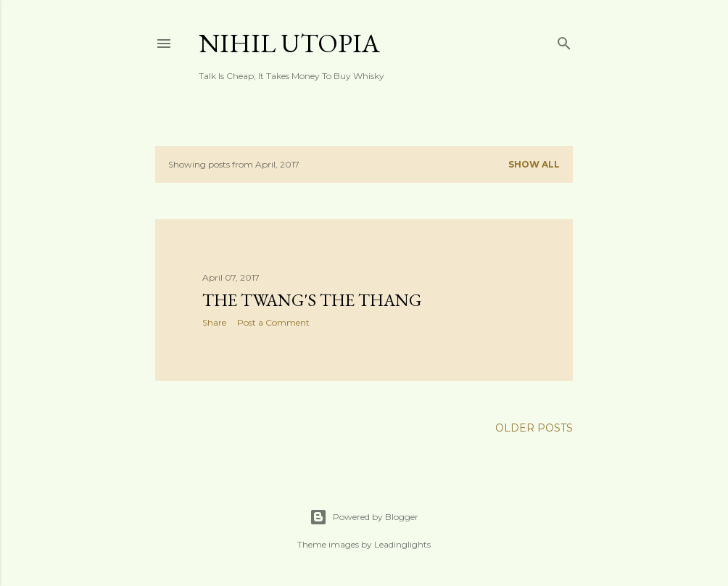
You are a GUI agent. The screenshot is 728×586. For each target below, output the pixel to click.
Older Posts (534, 428)
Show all (534, 164)
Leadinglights (402, 544)
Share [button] (214, 322)
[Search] (564, 40)
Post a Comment (273, 322)
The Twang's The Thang (312, 300)
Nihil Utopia (289, 43)
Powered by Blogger (364, 517)
